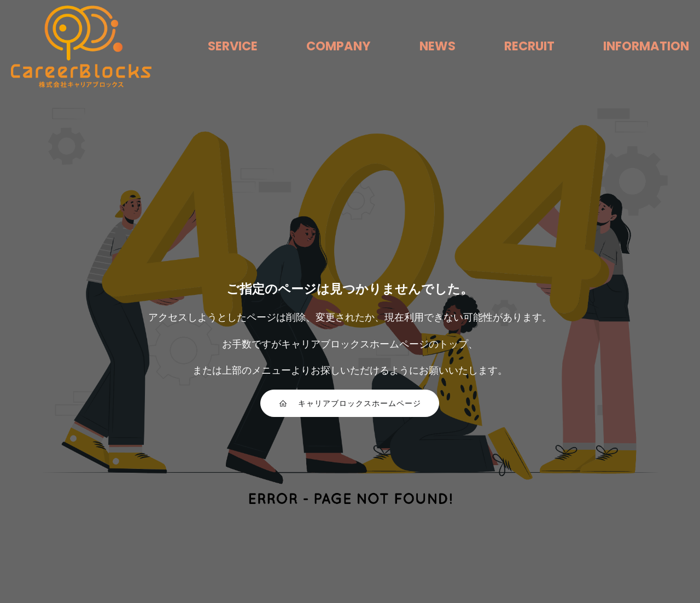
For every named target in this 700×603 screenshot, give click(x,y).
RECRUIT (529, 46)
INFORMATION (646, 46)
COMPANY (339, 46)
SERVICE (233, 46)
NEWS (437, 46)
